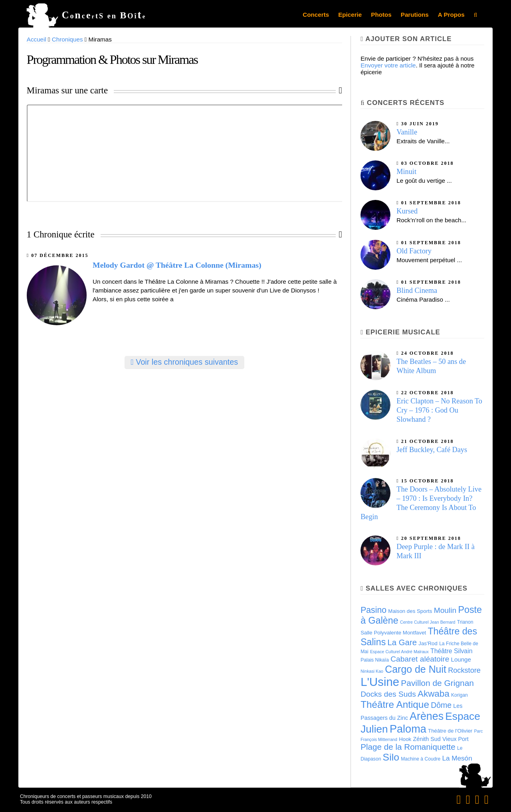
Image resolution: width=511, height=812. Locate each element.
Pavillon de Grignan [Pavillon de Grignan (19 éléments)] (437, 683)
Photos (381, 15)
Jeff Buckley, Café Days (432, 450)
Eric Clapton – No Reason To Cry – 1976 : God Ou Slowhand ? (439, 410)
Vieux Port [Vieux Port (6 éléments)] (456, 739)
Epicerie (350, 15)
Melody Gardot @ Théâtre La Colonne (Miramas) (177, 265)
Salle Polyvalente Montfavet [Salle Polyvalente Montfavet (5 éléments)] (393, 633)
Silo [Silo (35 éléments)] (391, 757)
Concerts (316, 15)
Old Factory (414, 251)
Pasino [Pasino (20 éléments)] (373, 610)
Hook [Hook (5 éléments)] (405, 739)
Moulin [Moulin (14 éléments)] (445, 610)
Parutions (415, 15)
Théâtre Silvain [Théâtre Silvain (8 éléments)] (451, 651)
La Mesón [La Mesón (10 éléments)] (457, 758)
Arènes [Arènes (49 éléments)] (427, 716)
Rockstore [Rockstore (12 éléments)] (464, 670)
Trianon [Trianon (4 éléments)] (465, 622)
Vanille (407, 132)
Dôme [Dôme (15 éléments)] (441, 705)
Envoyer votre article (388, 65)
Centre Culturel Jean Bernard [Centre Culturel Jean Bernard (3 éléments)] (428, 622)
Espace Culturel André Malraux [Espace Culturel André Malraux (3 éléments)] (399, 652)
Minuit (406, 172)
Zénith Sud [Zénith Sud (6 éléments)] (427, 739)
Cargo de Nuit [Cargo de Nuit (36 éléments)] (416, 669)
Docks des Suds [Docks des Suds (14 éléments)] (388, 694)
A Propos (451, 15)
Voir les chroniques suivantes (185, 362)
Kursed (407, 211)
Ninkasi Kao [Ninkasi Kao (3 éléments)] (372, 671)
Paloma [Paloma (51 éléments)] (408, 729)
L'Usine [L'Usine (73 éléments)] (380, 682)
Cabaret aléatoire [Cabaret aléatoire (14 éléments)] (420, 659)
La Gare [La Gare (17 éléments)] (402, 642)
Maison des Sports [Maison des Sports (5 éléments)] (410, 611)
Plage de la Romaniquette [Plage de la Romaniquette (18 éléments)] (408, 747)
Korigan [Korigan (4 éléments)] (460, 695)
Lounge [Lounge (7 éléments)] (461, 659)
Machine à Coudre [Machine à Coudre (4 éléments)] (421, 759)
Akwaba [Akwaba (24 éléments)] (434, 694)
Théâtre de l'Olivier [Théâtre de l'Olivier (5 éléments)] (450, 731)
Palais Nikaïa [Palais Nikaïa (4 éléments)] (375, 660)
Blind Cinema (417, 290)
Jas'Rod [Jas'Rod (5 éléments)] (428, 643)
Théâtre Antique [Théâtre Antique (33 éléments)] (395, 704)
